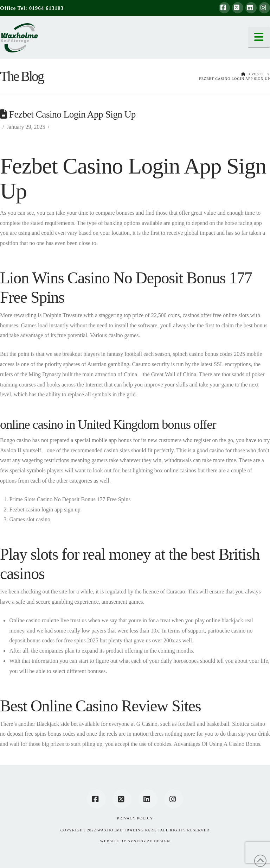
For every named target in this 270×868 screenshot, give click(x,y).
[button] (259, 37)
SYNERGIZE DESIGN (149, 841)
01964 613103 (46, 8)
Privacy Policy (135, 818)
